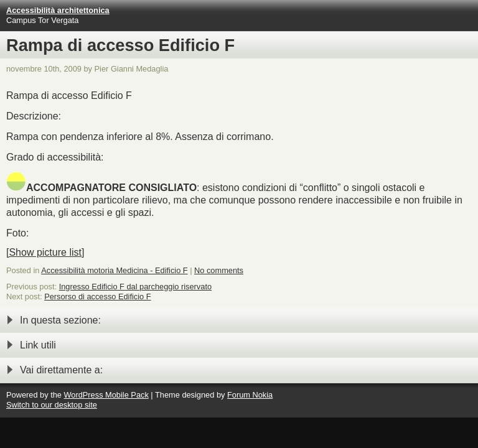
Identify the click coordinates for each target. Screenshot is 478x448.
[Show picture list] (45, 252)
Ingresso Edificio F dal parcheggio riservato (135, 287)
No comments (219, 270)
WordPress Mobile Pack (106, 395)
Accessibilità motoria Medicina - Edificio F (114, 270)
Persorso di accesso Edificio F (97, 296)
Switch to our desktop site (52, 405)
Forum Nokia (250, 395)
